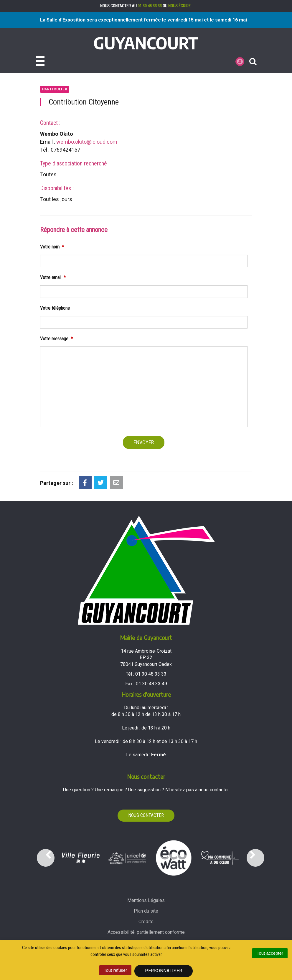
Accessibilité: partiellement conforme (146, 932)
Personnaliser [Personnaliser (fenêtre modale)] (164, 971)
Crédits (146, 922)
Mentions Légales (146, 900)
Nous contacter (146, 815)
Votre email (53, 277)
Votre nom (52, 247)
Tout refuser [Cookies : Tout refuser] (115, 970)
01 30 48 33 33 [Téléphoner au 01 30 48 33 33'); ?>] (151, 674)
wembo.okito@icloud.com (87, 142)
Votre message (56, 339)
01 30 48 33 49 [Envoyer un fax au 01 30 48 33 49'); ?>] (151, 684)
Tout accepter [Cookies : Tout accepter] (270, 953)
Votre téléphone (55, 308)
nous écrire (179, 6)
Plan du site (146, 911)
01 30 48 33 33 (150, 6)
